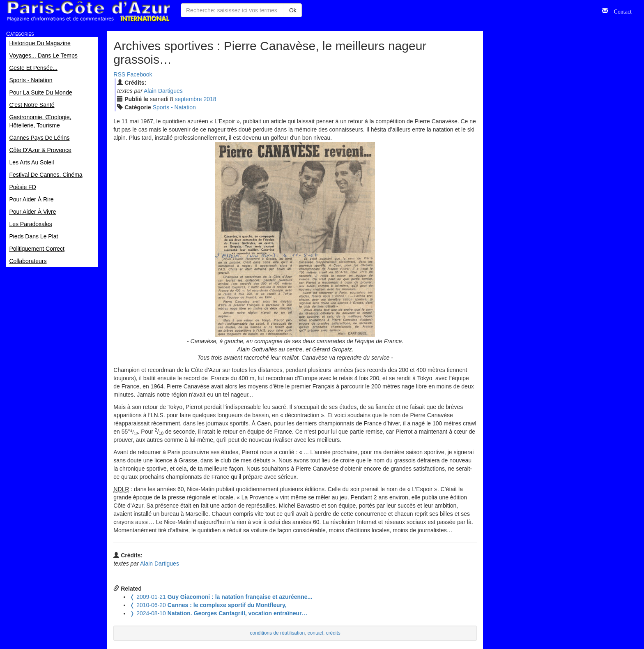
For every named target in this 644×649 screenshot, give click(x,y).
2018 (210, 99)
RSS (119, 74)
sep (188, 99)
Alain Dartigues (163, 91)
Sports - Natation (174, 107)
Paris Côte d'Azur (88, 11)
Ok (293, 10)
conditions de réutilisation (278, 633)
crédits (333, 633)
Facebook (139, 74)
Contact (620, 11)
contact (315, 633)
